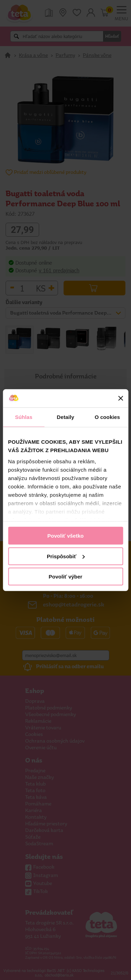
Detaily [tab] (66, 417)
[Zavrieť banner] (121, 398)
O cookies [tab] (107, 417)
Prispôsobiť (66, 556)
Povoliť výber (65, 577)
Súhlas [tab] (24, 417)
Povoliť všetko (66, 536)
